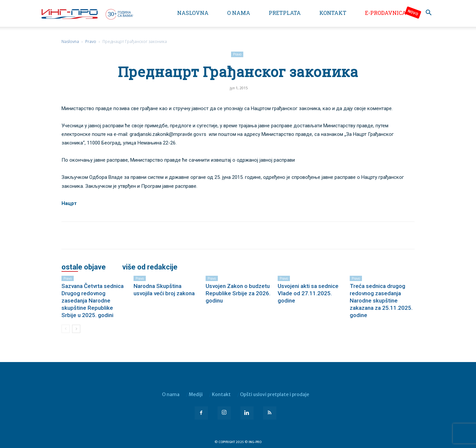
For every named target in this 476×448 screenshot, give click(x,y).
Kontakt (333, 13)
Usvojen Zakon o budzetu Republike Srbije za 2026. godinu (238, 293)
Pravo (91, 41)
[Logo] (87, 14)
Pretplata (285, 13)
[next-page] (76, 329)
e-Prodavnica (386, 13)
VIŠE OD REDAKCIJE (150, 267)
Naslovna (193, 13)
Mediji (196, 394)
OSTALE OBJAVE (84, 267)
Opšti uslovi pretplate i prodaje (275, 394)
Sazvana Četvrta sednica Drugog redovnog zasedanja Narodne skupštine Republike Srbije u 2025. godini (93, 301)
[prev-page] (66, 329)
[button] (428, 13)
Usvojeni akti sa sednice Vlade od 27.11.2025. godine (308, 293)
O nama (239, 13)
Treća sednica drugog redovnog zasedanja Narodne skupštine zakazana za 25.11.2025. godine (381, 301)
